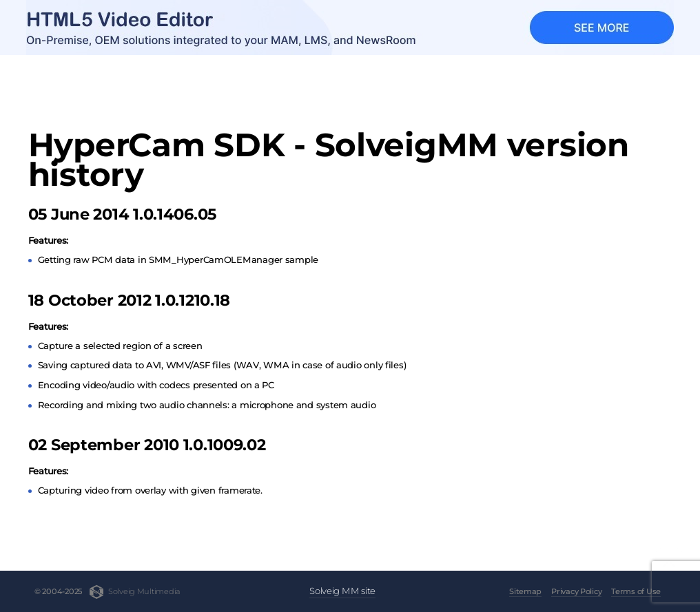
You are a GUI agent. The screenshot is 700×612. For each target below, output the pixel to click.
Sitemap (525, 591)
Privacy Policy (576, 591)
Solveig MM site (342, 591)
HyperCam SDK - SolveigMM (136, 81)
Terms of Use (636, 591)
